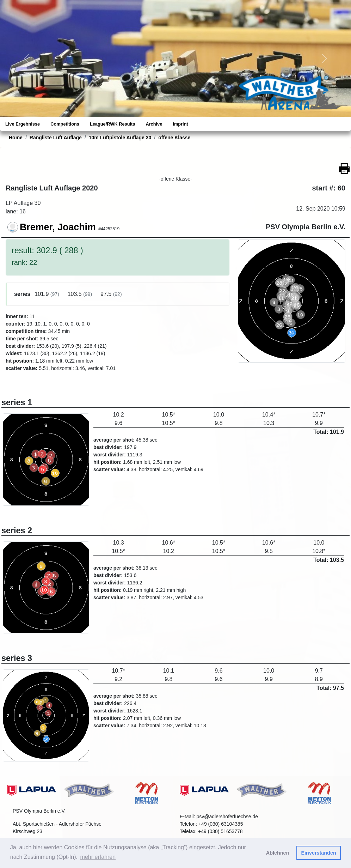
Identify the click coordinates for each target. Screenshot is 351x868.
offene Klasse (174, 138)
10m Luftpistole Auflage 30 (120, 138)
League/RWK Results (112, 124)
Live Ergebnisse (23, 124)
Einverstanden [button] (319, 853)
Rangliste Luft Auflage (56, 138)
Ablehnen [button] (278, 853)
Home (16, 138)
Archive (154, 124)
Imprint (180, 124)
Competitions (65, 124)
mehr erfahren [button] (98, 857)
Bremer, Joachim (58, 227)
